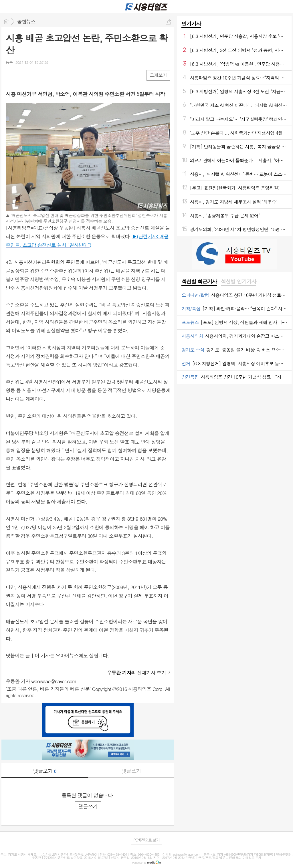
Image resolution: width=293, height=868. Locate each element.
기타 (45, 75)
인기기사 (191, 24)
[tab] (199, 282)
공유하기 (168, 22)
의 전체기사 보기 (136, 673)
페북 (11, 75)
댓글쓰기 (131, 771)
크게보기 (158, 75)
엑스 (22, 75)
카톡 (34, 75)
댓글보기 (45, 771)
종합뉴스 (26, 21)
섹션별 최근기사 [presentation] (199, 282)
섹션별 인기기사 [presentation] (238, 282)
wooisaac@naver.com (54, 681)
